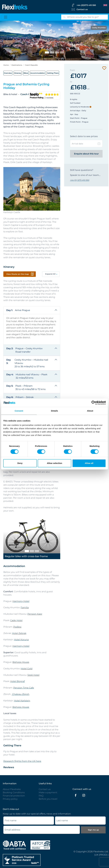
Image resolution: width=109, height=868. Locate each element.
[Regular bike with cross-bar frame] (27, 551)
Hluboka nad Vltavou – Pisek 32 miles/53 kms (27, 376)
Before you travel (48, 799)
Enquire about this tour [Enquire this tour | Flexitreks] (86, 154)
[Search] (85, 17)
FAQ (41, 796)
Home (6, 65)
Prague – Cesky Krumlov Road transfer (24, 350)
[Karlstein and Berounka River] (52, 52)
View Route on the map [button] (18, 274)
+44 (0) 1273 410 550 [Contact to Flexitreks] (80, 180)
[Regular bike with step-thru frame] (32, 551)
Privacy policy (10, 799)
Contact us (45, 789)
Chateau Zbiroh (20, 694)
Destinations (17, 65)
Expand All (50, 274)
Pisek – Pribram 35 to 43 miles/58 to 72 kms (26, 387)
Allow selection (54, 463)
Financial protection (14, 796)
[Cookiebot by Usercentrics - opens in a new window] (94, 403)
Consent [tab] (19, 411)
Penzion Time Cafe (24, 688)
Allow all (89, 463)
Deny (20, 463)
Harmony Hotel (21, 601)
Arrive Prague (18, 310)
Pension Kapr (35, 614)
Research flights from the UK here (22, 761)
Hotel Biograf (17, 681)
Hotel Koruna (21, 640)
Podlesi (17, 627)
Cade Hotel (16, 620)
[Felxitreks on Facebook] (76, 795)
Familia (25, 607)
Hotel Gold (27, 669)
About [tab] (90, 411)
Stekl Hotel (33, 675)
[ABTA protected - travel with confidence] (14, 845)
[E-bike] (37, 551)
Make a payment (48, 792)
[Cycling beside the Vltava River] (57, 52)
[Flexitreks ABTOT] (40, 845)
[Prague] (62, 52)
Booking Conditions (14, 792)
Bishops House (21, 662)
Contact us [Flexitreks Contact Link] (82, 9)
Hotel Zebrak (19, 633)
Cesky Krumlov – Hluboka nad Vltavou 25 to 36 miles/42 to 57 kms (27, 363)
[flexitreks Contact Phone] (89, 5)
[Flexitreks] (15, 7)
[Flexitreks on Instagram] (84, 795)
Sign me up (93, 830)
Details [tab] (54, 411)
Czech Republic (31, 65)
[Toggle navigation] (6, 17)
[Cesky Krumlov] (47, 52)
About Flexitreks (12, 789)
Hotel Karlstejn (22, 701)
